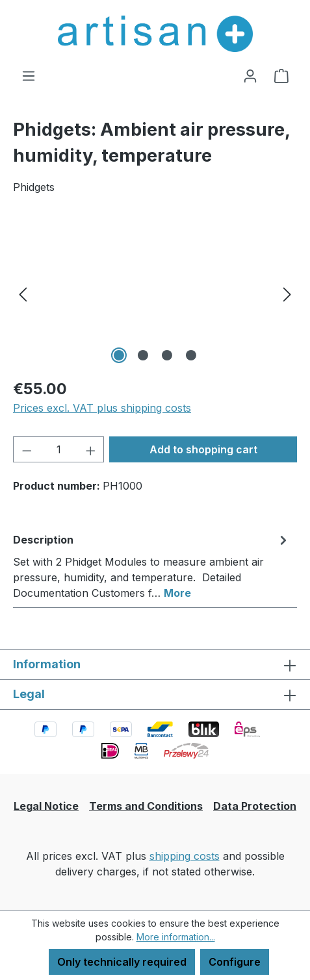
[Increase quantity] (91, 449)
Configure (235, 962)
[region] (155, 294)
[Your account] (250, 75)
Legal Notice (46, 806)
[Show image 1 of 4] (119, 355)
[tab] (152, 566)
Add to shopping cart (203, 449)
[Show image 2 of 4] (143, 355)
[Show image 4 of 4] (191, 355)
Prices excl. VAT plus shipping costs (102, 408)
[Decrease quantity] (27, 449)
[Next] (287, 294)
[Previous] (23, 294)
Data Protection (255, 806)
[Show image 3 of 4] (167, 355)
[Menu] (29, 75)
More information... (176, 937)
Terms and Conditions (146, 806)
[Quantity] (59, 449)
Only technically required (122, 962)
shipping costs (185, 856)
